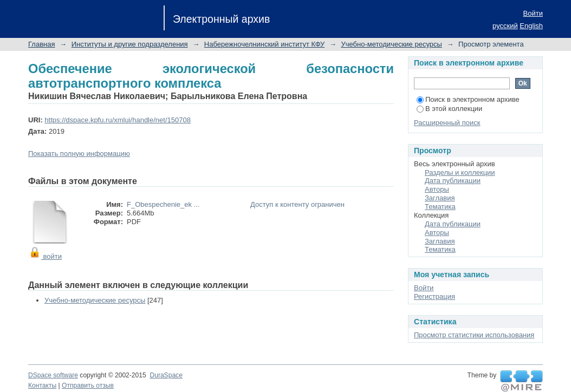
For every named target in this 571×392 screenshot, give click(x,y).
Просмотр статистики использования (474, 335)
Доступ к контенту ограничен (297, 204)
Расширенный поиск (447, 123)
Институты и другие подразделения (130, 44)
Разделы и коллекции (460, 172)
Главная (41, 44)
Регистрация (434, 296)
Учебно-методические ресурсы (392, 44)
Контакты (42, 386)
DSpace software (53, 375)
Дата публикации (453, 181)
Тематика (440, 207)
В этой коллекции (449, 109)
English (531, 26)
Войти (533, 13)
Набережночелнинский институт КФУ (264, 44)
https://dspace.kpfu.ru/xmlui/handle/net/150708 (118, 120)
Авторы (437, 189)
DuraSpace (166, 375)
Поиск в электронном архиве (468, 99)
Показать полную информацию (79, 153)
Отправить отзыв (88, 386)
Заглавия (440, 198)
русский (505, 26)
